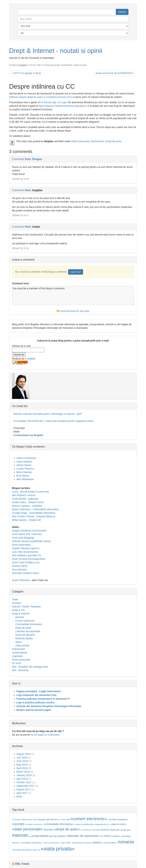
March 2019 (23, 772)
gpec (129, 830)
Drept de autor (80, 65)
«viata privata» (58, 849)
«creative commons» (34, 824)
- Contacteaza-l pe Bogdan (28, 435)
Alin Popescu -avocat (24, 495)
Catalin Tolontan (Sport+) (26, 548)
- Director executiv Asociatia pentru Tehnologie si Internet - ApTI (47, 414)
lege (51, 836)
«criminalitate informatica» (58, 824)
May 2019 (22, 765)
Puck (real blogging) (23, 538)
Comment (18, 159)
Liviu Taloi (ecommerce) (25, 552)
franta (113, 830)
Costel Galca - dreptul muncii (28, 502)
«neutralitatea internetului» (31, 843)
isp (30, 836)
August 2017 (24, 789)
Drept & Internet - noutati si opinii (56, 51)
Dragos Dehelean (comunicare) (29, 531)
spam (35, 850)
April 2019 (22, 768)
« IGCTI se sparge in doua (26, 73)
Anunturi (17, 603)
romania (126, 842)
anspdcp (42, 819)
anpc (35, 819)
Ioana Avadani (24, 462)
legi (55, 836)
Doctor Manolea (21, 580)
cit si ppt (62, 102)
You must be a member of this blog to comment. (73, 295)
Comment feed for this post (73, 311)
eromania (96, 830)
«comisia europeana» (118, 819)
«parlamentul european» (82, 843)
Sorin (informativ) (22, 545)
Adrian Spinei (24, 465)
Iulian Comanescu (26, 458)
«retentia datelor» (110, 843)
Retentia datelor (24, 638)
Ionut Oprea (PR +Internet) (27, 534)
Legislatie (17, 656)
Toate (15, 599)
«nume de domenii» (51, 843)
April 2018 (22, 779)
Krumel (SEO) (20, 566)
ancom (29, 819)
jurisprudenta (40, 836)
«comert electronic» (88, 819)
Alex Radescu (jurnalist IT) (27, 555)
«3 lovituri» (17, 819)
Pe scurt (17, 663)
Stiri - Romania (20, 670)
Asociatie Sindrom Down (26, 573)
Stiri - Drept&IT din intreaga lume (30, 667)
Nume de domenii (25, 635)
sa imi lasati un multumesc (45, 735)
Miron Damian (24, 472)
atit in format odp (47, 102)
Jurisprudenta (20, 653)
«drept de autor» (67, 829)
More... (20, 796)
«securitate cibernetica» (22, 850)
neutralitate (115, 836)
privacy (97, 842)
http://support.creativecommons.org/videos (62, 106)
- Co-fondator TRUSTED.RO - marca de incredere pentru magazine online (53, 421)
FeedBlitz (30, 359)
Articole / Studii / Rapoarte (27, 607)
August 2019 (24, 754)
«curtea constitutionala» (84, 824)
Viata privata (22, 645)
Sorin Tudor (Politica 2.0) (26, 562)
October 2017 (24, 782)
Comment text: (21, 283)
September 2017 (26, 786)
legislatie (61, 836)
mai (102, 836)
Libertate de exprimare (28, 631)
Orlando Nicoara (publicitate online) (31, 541)
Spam (19, 642)
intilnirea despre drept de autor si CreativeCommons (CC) (41, 97)
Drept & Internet (21, 614)
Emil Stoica (23, 476)
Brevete (20, 617)
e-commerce (86, 830)
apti (48, 819)
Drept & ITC (19, 610)
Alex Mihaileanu (25, 479)
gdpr (118, 830)
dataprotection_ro (102, 824)
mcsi (107, 836)
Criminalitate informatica (29, 624)
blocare (54, 819)
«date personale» (28, 829)
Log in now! (75, 272)
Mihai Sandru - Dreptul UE (27, 520)
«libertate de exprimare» (83, 836)
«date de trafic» (118, 824)
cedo (63, 819)
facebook (105, 830)
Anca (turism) (19, 570)
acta (24, 819)
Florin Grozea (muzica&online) (29, 559)
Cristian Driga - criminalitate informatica (34, 513)
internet (20, 835)
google (123, 830)
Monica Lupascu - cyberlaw (27, 506)
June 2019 (22, 761)
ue (39, 850)
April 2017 (22, 793)
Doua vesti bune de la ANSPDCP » (115, 73)
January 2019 (24, 775)
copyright (18, 824)
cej (68, 819)
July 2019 (22, 758)
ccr (59, 819)
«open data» (66, 843)
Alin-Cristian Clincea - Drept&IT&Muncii (34, 516)
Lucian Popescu (25, 469)
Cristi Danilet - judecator (25, 499)
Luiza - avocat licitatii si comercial (30, 492)
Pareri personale (52, 65)
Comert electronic (25, 621)
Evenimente (67, 65)
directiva (49, 830)
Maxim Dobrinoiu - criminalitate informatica (36, 509)
